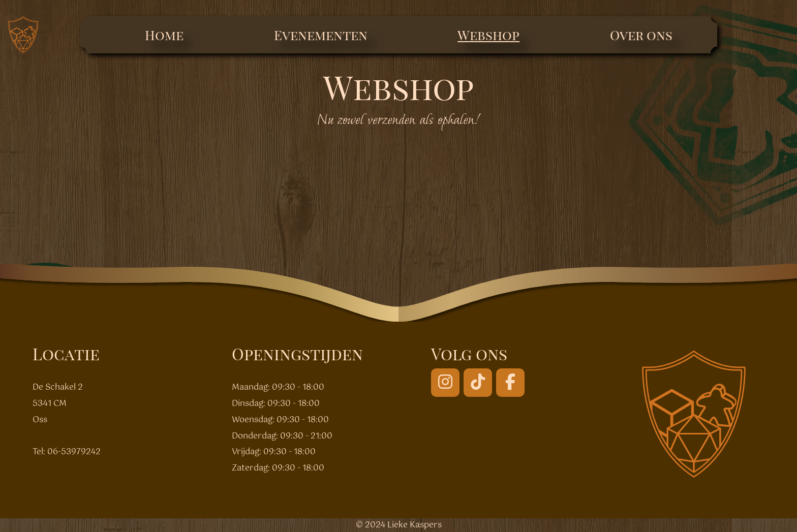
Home (164, 35)
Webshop (488, 35)
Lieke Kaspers (415, 525)
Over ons (641, 35)
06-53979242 (74, 452)
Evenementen (321, 35)
